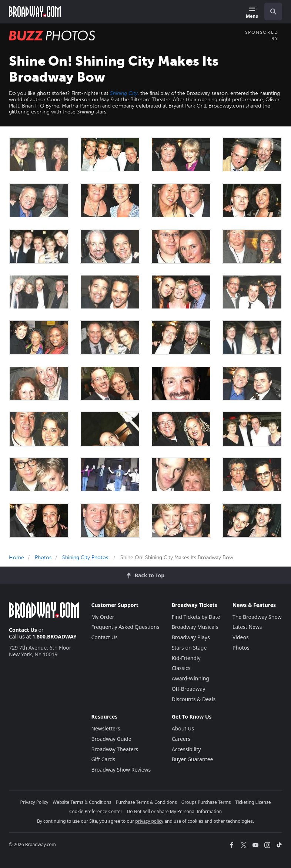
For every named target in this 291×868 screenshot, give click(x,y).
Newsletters (106, 728)
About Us (183, 728)
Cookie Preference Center (96, 811)
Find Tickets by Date (196, 617)
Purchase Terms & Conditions (146, 802)
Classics (181, 668)
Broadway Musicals (195, 627)
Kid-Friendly (186, 658)
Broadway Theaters (115, 749)
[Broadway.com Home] (35, 11)
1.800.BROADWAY (54, 636)
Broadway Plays (191, 637)
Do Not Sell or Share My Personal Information (174, 811)
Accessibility (186, 749)
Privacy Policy (34, 802)
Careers (181, 739)
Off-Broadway (189, 689)
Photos (43, 557)
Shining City (124, 93)
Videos (241, 637)
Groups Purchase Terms (206, 802)
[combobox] (270, 11)
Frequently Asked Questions (125, 627)
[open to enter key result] (273, 11)
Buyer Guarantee (193, 759)
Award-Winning (190, 678)
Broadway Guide (111, 739)
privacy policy (149, 821)
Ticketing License (253, 802)
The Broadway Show (257, 617)
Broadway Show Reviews (121, 770)
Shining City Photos (85, 557)
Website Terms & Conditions (82, 802)
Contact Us (23, 630)
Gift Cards (103, 759)
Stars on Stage (189, 648)
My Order (103, 617)
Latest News (247, 627)
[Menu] (252, 13)
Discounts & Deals (194, 699)
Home (16, 557)
